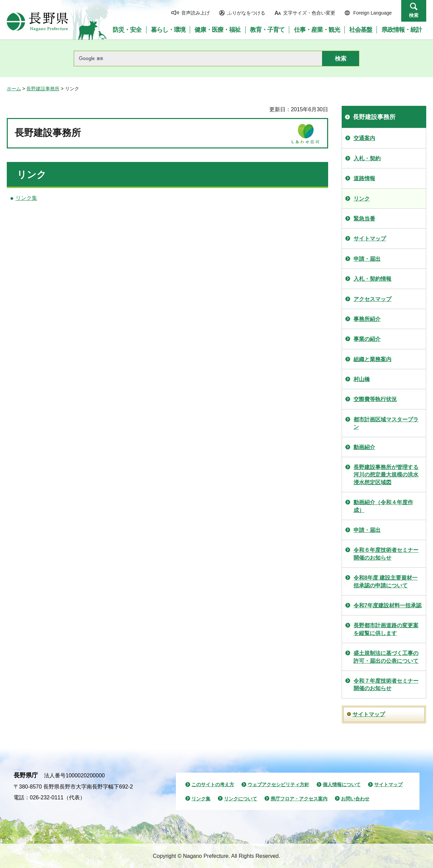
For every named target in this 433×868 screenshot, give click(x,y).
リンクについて (241, 799)
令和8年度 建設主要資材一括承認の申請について (385, 581)
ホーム (14, 89)
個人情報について (342, 784)
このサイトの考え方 (213, 784)
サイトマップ (370, 239)
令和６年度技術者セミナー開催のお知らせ (386, 554)
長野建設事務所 (43, 89)
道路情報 (364, 178)
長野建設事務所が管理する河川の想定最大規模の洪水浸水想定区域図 (386, 475)
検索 (414, 15)
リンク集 (26, 198)
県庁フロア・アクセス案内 (299, 799)
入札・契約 (367, 158)
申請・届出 (367, 259)
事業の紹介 (367, 339)
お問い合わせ (355, 799)
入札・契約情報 (372, 279)
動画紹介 (364, 447)
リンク (362, 199)
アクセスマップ (372, 299)
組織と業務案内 (372, 359)
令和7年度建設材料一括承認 (388, 605)
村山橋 (362, 379)
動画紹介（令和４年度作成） (383, 506)
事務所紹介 (367, 319)
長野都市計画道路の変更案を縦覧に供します (386, 629)
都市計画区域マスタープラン (386, 423)
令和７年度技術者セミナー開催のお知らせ (386, 685)
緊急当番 (364, 219)
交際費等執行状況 (375, 399)
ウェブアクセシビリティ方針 (278, 784)
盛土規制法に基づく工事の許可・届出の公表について (386, 657)
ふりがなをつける (246, 13)
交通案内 (364, 138)
